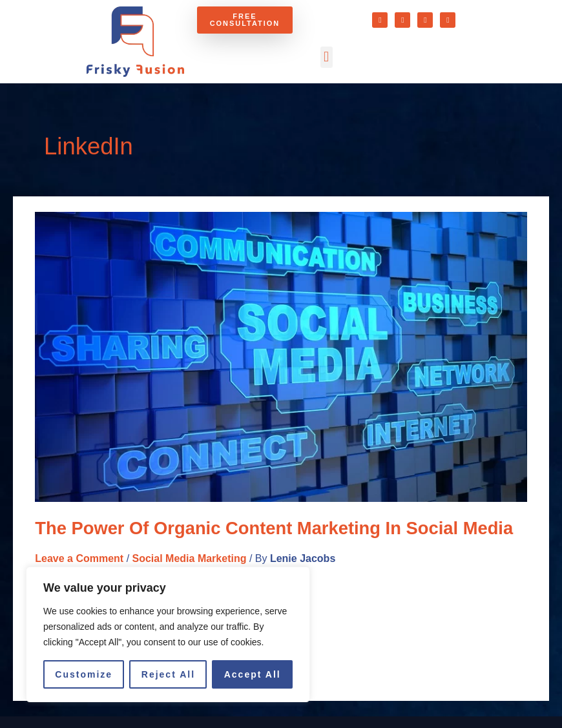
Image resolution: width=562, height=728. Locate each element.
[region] (168, 634)
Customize (84, 674)
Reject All (168, 674)
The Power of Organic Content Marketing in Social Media (274, 528)
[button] (327, 57)
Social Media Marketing (190, 558)
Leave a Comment (79, 558)
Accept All (253, 674)
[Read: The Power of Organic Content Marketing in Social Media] (281, 356)
